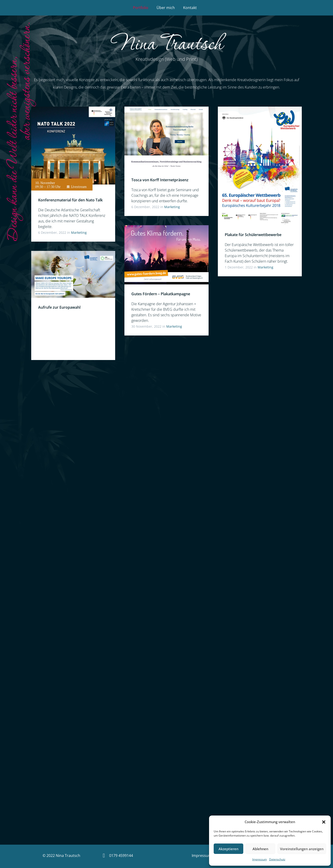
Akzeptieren (228, 849)
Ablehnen (260, 849)
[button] (324, 822)
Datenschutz (277, 859)
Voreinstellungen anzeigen (302, 849)
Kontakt (190, 8)
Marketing (79, 232)
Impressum (260, 859)
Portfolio (141, 8)
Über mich (166, 8)
